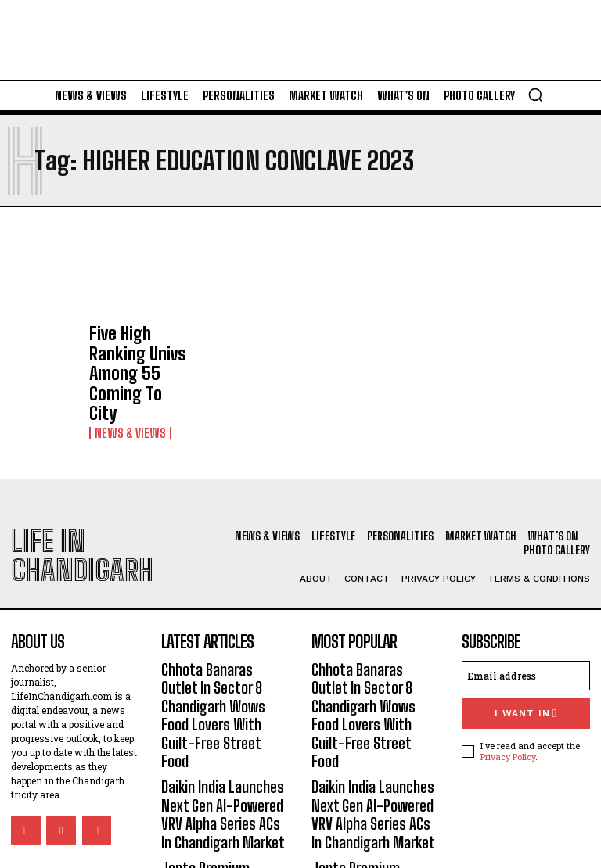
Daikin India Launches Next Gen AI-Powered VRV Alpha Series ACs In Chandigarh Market (222, 691)
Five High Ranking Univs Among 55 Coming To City (134, 346)
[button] (535, 95)
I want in (525, 644)
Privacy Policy (508, 685)
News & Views (124, 376)
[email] (526, 608)
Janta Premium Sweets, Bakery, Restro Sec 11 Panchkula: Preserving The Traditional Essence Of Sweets (225, 766)
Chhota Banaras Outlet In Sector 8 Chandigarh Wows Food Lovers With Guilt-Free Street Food (224, 623)
